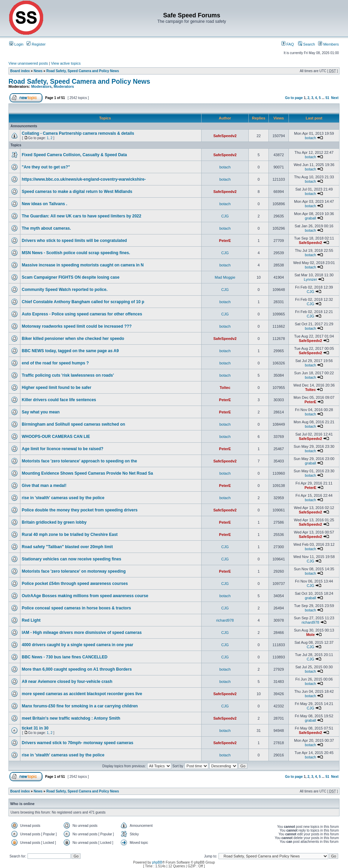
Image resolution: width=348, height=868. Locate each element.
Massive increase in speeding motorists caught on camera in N (83, 265)
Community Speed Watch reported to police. (65, 290)
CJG (225, 216)
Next (335, 98)
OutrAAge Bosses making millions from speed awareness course (85, 596)
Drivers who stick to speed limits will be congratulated (74, 241)
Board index (20, 71)
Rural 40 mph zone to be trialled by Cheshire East (70, 535)
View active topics (66, 63)
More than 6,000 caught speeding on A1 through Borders (77, 669)
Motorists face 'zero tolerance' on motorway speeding (74, 571)
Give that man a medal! (44, 486)
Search (307, 44)
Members (328, 44)
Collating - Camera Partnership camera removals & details (78, 133)
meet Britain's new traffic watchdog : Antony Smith (71, 718)
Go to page (294, 98)
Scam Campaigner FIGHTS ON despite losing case (71, 277)
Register (36, 44)
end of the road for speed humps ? (55, 363)
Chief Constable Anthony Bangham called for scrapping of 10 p (83, 302)
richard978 (225, 620)
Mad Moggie (225, 277)
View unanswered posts (28, 63)
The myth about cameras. (46, 228)
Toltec (225, 388)
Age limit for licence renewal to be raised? (63, 449)
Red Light (31, 620)
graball (310, 218)
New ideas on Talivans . (45, 204)
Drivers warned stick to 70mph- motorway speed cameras (77, 743)
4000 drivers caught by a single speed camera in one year (77, 645)
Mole (310, 635)
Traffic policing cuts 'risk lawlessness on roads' (68, 375)
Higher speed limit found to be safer (57, 388)
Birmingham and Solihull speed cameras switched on (73, 424)
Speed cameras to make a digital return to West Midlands (77, 192)
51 (327, 98)
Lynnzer (310, 279)
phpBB (157, 862)
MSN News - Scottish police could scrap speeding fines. (76, 253)
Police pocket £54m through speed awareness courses (75, 584)
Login (16, 44)
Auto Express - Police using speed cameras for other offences (82, 314)
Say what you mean (41, 412)
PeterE (225, 241)
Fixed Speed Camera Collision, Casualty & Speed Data (74, 155)
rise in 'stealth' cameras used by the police (63, 498)
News (38, 71)
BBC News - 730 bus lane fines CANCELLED (65, 657)
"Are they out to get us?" (46, 167)
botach (310, 138)
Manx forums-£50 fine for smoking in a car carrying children (80, 706)
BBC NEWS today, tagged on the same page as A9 (70, 351)
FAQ (288, 44)
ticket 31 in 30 (35, 728)
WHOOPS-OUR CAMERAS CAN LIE (56, 437)
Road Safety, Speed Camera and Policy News (83, 71)
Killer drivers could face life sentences (59, 400)
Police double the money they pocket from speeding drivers (80, 510)
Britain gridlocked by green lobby (54, 522)
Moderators (41, 86)
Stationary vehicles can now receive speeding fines (72, 559)
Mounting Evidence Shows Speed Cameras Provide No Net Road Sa (87, 473)
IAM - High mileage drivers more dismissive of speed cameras (82, 633)
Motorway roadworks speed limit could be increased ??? (77, 326)
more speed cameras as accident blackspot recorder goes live (82, 694)
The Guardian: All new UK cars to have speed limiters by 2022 (82, 216)
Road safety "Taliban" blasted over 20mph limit (67, 547)
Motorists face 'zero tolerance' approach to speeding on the (79, 461)
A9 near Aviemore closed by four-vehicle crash (67, 682)
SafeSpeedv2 (225, 136)
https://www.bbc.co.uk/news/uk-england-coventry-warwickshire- (84, 179)
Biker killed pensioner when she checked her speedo (73, 339)
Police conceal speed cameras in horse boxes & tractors (76, 608)
